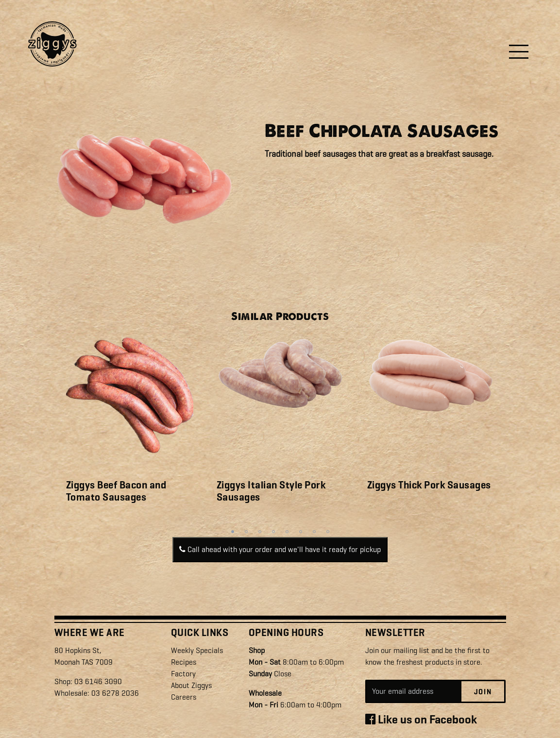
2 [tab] (246, 532)
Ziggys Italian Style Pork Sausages (271, 491)
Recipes (184, 662)
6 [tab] (301, 532)
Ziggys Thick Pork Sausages (429, 485)
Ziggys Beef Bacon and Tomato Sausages (116, 491)
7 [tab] (314, 532)
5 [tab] (287, 532)
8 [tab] (328, 532)
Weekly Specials (197, 650)
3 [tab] (260, 532)
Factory (183, 674)
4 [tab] (273, 532)
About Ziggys (191, 685)
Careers (184, 697)
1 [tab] (233, 532)
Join (483, 692)
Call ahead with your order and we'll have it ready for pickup (280, 549)
